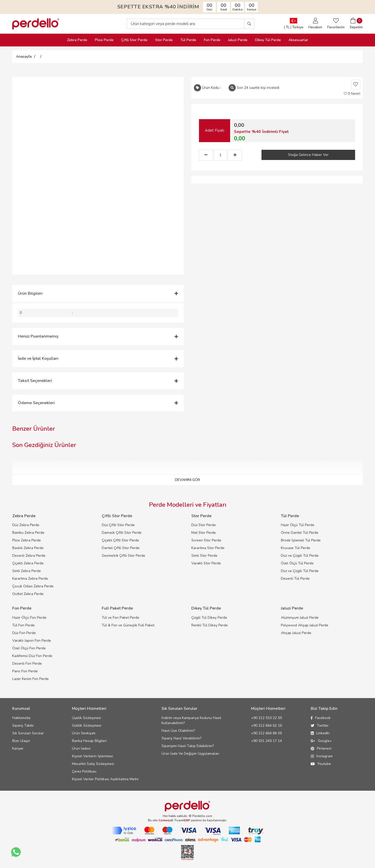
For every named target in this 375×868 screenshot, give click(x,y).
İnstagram (322, 756)
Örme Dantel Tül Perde (300, 533)
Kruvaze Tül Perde (296, 548)
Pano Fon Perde (25, 671)
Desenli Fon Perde (27, 664)
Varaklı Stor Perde (206, 563)
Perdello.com (202, 816)
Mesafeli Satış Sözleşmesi (93, 764)
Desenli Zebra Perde (29, 556)
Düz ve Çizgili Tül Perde (300, 556)
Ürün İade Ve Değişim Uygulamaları (190, 754)
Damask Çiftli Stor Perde (122, 533)
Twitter (320, 726)
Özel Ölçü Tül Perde (297, 563)
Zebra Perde (77, 40)
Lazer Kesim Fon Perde (30, 679)
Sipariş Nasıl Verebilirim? (181, 738)
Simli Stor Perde (204, 556)
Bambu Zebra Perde (28, 533)
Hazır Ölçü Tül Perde (298, 525)
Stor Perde (164, 40)
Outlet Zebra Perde (28, 594)
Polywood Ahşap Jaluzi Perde (305, 625)
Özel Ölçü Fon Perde (29, 648)
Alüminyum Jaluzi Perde (300, 618)
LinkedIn (320, 733)
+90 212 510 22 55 (266, 718)
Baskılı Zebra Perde (28, 548)
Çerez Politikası (84, 771)
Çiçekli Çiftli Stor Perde (120, 540)
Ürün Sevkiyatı (84, 733)
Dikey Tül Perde (268, 40)
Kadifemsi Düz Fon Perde (32, 656)
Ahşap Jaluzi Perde (296, 633)
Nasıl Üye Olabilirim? (178, 731)
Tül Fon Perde (23, 625)
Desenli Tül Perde (295, 579)
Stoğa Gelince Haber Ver (308, 155)
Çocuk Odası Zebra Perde (33, 586)
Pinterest (321, 748)
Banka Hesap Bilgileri (89, 741)
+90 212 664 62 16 (266, 726)
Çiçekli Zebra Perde (28, 563)
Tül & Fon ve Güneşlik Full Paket (128, 625)
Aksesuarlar (298, 40)
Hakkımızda (21, 718)
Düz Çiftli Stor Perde (118, 525)
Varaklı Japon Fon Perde (32, 641)
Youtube (321, 764)
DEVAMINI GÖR (187, 480)
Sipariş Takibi (23, 726)
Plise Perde (104, 40)
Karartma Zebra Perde (30, 579)
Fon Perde (212, 40)
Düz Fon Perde (24, 633)
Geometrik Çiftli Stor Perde (123, 556)
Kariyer (18, 748)
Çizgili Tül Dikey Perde (209, 618)
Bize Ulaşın (21, 741)
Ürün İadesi (81, 748)
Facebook (321, 718)
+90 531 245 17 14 (266, 741)
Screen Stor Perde (206, 540)
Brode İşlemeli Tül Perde (301, 540)
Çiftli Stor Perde (134, 40)
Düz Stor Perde (204, 525)
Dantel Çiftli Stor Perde (121, 548)
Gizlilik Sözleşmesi (87, 726)
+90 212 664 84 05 (266, 733)
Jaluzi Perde (238, 40)
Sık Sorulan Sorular (28, 733)
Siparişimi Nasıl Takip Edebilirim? (188, 746)
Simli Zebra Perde (27, 571)
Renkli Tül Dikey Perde (210, 625)
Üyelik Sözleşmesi (86, 718)
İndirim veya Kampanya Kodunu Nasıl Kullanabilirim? (191, 720)
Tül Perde (188, 40)
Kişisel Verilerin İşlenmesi (92, 756)
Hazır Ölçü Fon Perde (29, 618)
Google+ (321, 741)
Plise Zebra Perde (27, 540)
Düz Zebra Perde (26, 525)
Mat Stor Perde (204, 533)
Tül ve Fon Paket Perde (121, 618)
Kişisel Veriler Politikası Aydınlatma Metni (105, 779)
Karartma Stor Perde (208, 548)
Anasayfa (24, 57)
